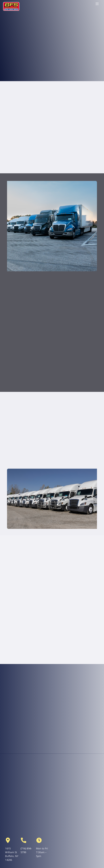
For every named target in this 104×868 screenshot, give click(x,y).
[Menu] (97, 4)
